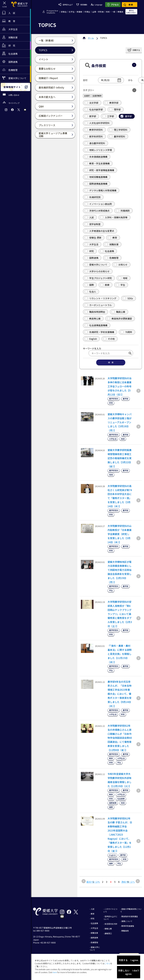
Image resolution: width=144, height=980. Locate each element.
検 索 (111, 362)
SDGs (128, 298)
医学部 (90, 116)
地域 (123, 278)
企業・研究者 (98, 12)
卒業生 (87, 12)
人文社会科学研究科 (97, 123)
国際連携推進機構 (96, 184)
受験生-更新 (93, 238)
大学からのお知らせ (97, 271)
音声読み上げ (66, 4)
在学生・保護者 (76, 12)
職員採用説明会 (95, 312)
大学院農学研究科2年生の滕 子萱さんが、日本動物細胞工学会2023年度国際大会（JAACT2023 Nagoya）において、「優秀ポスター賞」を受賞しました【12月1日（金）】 (120, 835)
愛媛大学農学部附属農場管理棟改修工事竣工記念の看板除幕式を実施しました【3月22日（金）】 (120, 458)
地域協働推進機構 (96, 177)
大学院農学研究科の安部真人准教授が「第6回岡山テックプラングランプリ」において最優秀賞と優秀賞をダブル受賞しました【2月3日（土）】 (120, 614)
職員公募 (118, 312)
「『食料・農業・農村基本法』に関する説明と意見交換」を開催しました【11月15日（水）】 (120, 654)
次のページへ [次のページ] (128, 882)
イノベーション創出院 (98, 204)
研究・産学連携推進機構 (99, 170)
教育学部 (112, 103)
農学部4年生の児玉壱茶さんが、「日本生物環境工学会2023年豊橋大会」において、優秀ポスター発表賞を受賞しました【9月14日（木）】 (120, 694)
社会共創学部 (94, 109)
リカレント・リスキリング (101, 298)
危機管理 (112, 258)
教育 (112, 238)
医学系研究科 (94, 136)
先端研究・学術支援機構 (99, 332)
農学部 (126, 116)
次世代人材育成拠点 (97, 211)
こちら (107, 963)
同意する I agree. (129, 960)
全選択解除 (97, 96)
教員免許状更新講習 (120, 319)
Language (97, 5)
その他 (109, 339)
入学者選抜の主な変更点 (99, 231)
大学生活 (92, 244)
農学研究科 (117, 136)
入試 (89, 217)
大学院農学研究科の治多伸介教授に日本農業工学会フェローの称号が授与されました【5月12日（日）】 (120, 386)
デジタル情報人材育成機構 (101, 190)
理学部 (115, 109)
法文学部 (92, 103)
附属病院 (123, 211)
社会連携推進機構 (96, 325)
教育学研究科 (94, 130)
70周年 (126, 332)
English (91, 339)
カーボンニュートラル (98, 305)
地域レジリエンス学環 (98, 150)
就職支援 (112, 244)
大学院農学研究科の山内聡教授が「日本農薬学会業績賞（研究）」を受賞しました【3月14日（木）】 (120, 534)
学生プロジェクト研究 (98, 278)
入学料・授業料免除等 (114, 217)
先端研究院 (93, 197)
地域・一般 (111, 12)
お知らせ (121, 265)
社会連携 (107, 251)
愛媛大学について (96, 265)
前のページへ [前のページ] (93, 882)
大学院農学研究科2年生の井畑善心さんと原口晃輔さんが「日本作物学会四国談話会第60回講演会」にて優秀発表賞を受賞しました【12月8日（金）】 (120, 738)
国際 (89, 285)
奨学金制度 (93, 224)
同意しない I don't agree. (129, 972)
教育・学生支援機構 (97, 163)
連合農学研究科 (95, 143)
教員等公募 (93, 319)
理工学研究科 (118, 130)
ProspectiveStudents (52, 12)
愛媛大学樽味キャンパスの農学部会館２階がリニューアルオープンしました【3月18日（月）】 (120, 422)
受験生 (64, 12)
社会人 (90, 292)
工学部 (108, 116)
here (55, 972)
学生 (121, 285)
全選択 (87, 96)
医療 (105, 285)
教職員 (120, 12)
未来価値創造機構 (96, 157)
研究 (89, 251)
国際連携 (92, 258)
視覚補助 (82, 5)
